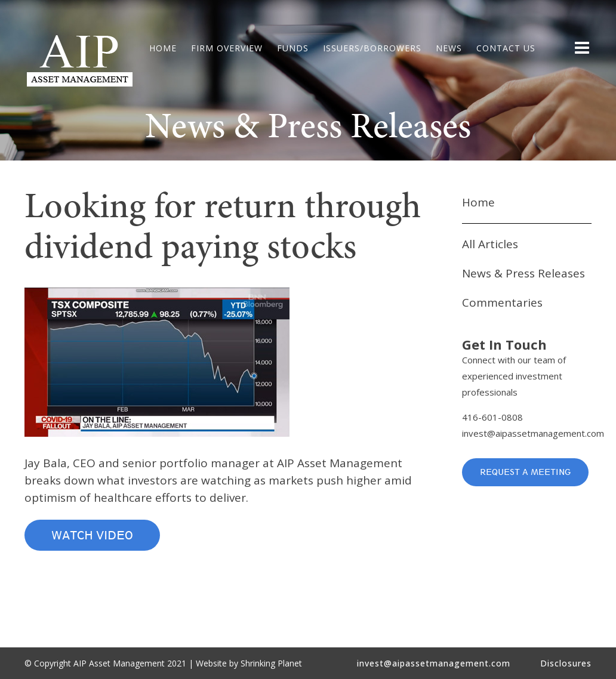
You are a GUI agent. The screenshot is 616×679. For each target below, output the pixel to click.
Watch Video (92, 535)
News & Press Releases (523, 273)
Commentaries (502, 303)
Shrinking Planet (271, 663)
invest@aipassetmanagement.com (533, 433)
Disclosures (566, 663)
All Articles (490, 244)
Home (478, 202)
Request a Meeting (525, 472)
